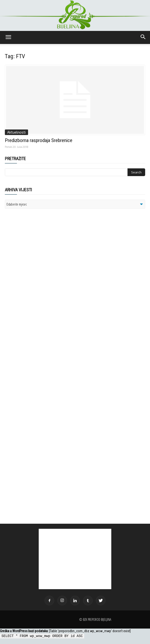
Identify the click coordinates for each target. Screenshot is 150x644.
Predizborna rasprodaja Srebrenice (39, 140)
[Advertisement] (42, 275)
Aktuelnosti (16, 132)
